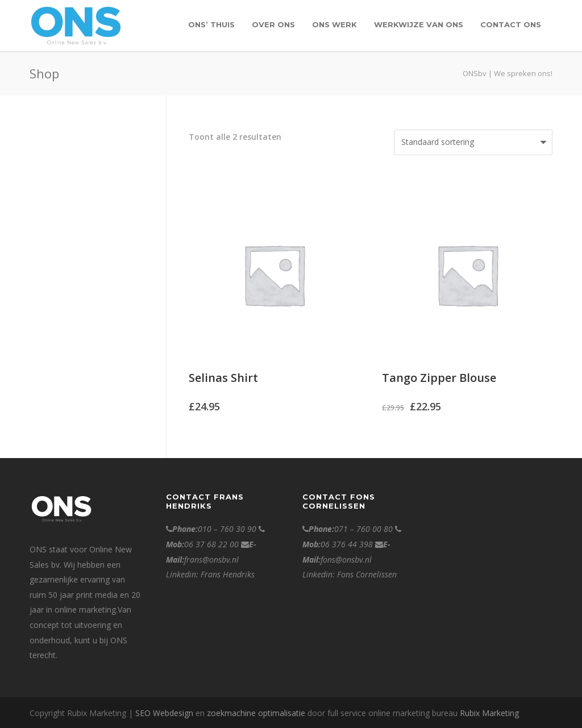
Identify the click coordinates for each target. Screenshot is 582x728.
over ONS (273, 24)
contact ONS (511, 24)
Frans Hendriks (228, 574)
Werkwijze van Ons (419, 24)
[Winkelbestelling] (473, 142)
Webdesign (173, 713)
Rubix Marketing (489, 713)
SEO (143, 713)
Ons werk (334, 24)
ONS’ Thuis (211, 24)
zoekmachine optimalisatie (256, 713)
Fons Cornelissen (367, 574)
